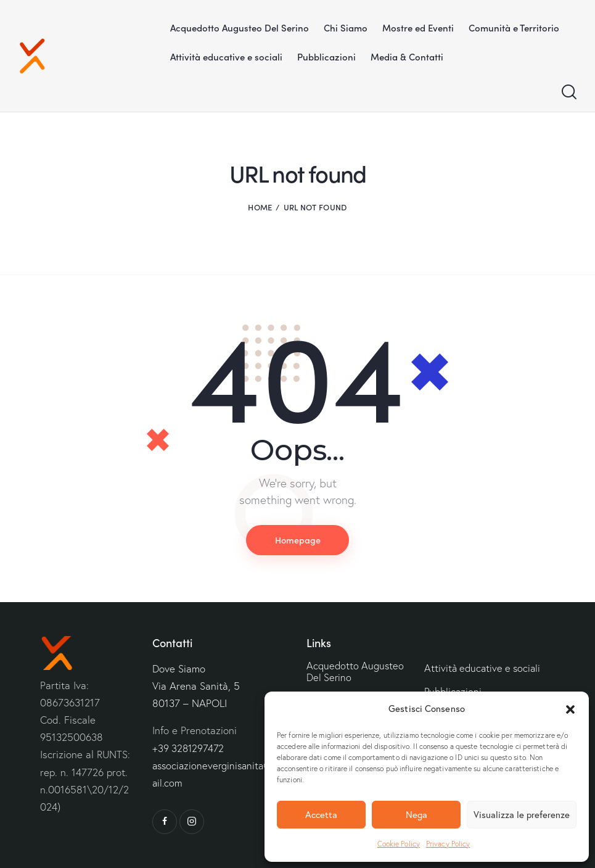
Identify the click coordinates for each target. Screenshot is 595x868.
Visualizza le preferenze (522, 815)
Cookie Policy (399, 844)
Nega (416, 815)
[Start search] (569, 92)
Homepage (298, 539)
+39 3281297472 (190, 748)
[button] (570, 709)
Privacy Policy (448, 844)
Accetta (321, 815)
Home (260, 207)
